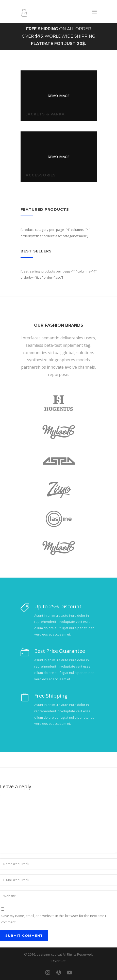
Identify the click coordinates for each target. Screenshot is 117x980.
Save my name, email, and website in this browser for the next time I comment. (54, 919)
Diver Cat (58, 961)
